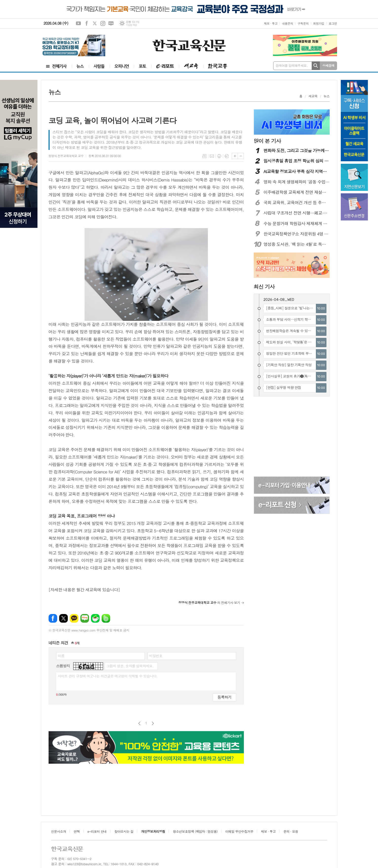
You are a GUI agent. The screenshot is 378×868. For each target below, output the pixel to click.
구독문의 (303, 23)
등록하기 (224, 697)
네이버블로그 (111, 23)
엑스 (95, 23)
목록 (204, 156)
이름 (61, 656)
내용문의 (287, 23)
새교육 (313, 96)
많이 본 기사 (267, 141)
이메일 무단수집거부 (239, 831)
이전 (139, 723)
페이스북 (87, 23)
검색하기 (316, 66)
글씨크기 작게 (241, 156)
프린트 (219, 156)
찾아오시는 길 (124, 831)
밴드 (106, 618)
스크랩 (227, 156)
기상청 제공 (131, 25)
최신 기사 (264, 287)
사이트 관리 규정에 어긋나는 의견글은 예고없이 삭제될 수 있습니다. (108, 676)
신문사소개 (59, 831)
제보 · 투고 (271, 23)
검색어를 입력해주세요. (292, 65)
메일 (212, 156)
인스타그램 (103, 23)
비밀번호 (156, 656)
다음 (153, 723)
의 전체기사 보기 (209, 603)
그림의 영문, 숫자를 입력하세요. (130, 666)
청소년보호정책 (195, 831)
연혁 (77, 831)
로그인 (333, 23)
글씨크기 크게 (235, 156)
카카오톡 (74, 618)
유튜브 (78, 23)
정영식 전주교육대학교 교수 (66, 156)
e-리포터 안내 (97, 831)
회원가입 (319, 23)
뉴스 (326, 96)
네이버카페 (95, 618)
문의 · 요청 (291, 831)
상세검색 (328, 65)
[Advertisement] (292, 437)
